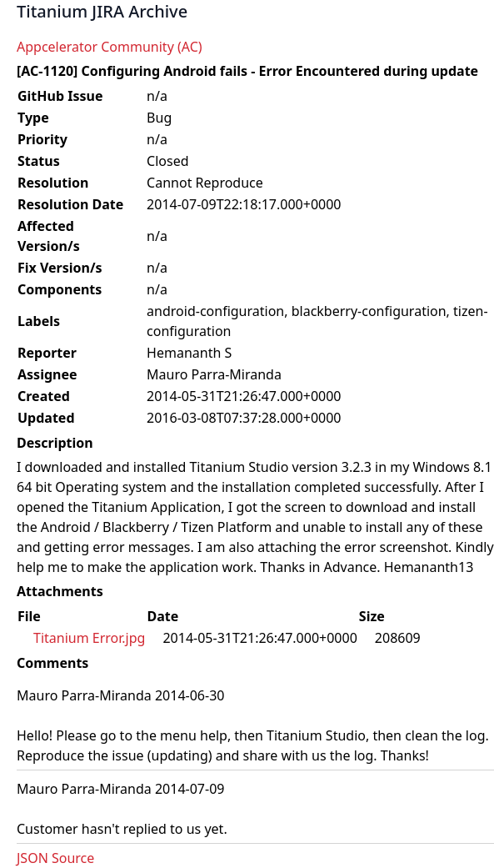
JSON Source (55, 858)
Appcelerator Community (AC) (110, 47)
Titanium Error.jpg (89, 638)
